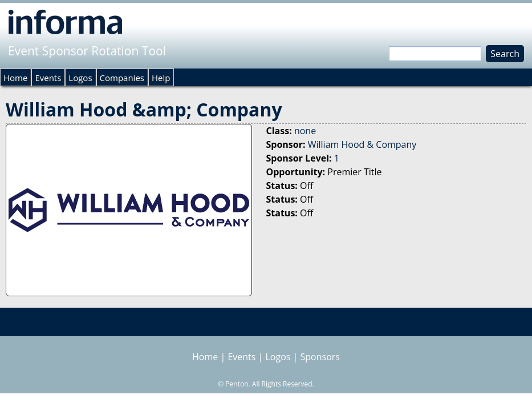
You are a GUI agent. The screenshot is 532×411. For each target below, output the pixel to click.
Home (15, 78)
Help (161, 78)
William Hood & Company (362, 144)
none (305, 131)
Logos (80, 78)
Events (48, 78)
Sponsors (320, 357)
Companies (122, 78)
